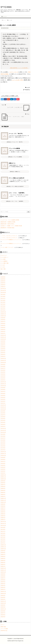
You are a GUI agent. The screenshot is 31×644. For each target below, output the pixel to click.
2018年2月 (3, 285)
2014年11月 (3, 360)
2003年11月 (3, 601)
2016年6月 (3, 324)
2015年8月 (3, 343)
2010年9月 (3, 458)
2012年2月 (3, 425)
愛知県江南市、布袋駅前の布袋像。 (8, 222)
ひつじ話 (28, 87)
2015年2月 (3, 355)
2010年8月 (3, 459)
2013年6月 (3, 393)
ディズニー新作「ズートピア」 (7, 247)
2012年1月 (3, 426)
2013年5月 (3, 395)
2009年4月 (3, 491)
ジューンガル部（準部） (18, 80)
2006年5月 (3, 559)
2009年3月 (3, 492)
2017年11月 (3, 291)
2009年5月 (3, 489)
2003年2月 (3, 607)
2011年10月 (3, 432)
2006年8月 (3, 553)
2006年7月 (3, 555)
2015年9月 (3, 341)
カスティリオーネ (14, 72)
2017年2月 (3, 308)
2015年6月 (3, 347)
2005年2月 (3, 588)
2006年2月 (3, 564)
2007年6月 (3, 533)
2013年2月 (3, 401)
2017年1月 (3, 310)
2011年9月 (3, 434)
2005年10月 (3, 572)
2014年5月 (3, 372)
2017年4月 (3, 304)
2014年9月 (3, 364)
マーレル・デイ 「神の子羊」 (16, 134)
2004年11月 (3, 592)
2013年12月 (3, 382)
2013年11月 (3, 384)
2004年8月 (3, 597)
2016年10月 (3, 316)
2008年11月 (3, 500)
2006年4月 (3, 560)
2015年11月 (3, 337)
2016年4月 (3, 327)
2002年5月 (3, 617)
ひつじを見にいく (5, 257)
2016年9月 (3, 318)
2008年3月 (3, 516)
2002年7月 (3, 613)
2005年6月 (3, 580)
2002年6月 (3, 615)
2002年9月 (3, 611)
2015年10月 (3, 339)
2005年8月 (3, 576)
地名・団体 (3, 269)
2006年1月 (3, 566)
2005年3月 (3, 586)
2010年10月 (3, 456)
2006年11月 (3, 547)
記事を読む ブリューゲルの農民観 (15, 157)
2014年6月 (3, 370)
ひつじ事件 (3, 259)
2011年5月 (3, 442)
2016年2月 (3, 331)
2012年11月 (3, 407)
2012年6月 (3, 417)
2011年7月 (3, 438)
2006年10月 (3, 549)
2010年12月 (3, 452)
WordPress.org (4, 631)
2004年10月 (3, 593)
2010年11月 (3, 454)
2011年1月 (3, 450)
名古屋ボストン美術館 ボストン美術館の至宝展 (11, 226)
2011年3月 (3, 446)
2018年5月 (3, 279)
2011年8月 (3, 436)
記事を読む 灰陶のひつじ (15, 172)
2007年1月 (3, 543)
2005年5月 (3, 582)
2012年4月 (3, 421)
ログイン (3, 625)
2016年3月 (3, 329)
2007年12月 (3, 522)
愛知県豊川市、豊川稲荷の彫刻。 (8, 228)
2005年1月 (3, 590)
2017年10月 (3, 293)
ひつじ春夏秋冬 (4, 261)
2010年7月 (3, 461)
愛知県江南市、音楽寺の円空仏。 (8, 224)
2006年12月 (3, 545)
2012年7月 (3, 415)
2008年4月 (3, 514)
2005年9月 (3, 574)
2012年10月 (3, 409)
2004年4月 (3, 599)
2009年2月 (3, 494)
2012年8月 (3, 413)
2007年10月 (3, 526)
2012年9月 (3, 411)
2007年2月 (3, 541)
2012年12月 (3, 405)
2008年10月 (3, 502)
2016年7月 (3, 322)
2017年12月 (3, 289)
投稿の (3, 627)
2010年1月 (3, 473)
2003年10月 (3, 603)
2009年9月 (3, 481)
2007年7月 (3, 531)
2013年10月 (3, 386)
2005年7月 (3, 578)
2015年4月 (3, 351)
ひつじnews (6, 7)
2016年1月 (3, 333)
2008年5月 (3, 512)
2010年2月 (3, 471)
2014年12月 (3, 359)
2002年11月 (3, 609)
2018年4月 (3, 281)
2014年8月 (3, 366)
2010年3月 (3, 469)
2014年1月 (3, 380)
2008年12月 (3, 498)
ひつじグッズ (4, 255)
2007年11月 (3, 524)
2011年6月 (3, 440)
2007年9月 (3, 527)
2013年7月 (3, 392)
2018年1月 (3, 287)
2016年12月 (3, 312)
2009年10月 (3, 479)
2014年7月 (3, 368)
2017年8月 (3, 296)
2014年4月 (3, 374)
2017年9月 (3, 294)
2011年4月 (3, 444)
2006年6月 (3, 557)
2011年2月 (3, 448)
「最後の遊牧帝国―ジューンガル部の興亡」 (19, 68)
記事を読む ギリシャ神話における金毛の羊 (15, 186)
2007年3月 (3, 539)
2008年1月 (3, 520)
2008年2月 (3, 518)
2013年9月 (3, 388)
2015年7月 (3, 345)
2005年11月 (3, 570)
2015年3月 (3, 353)
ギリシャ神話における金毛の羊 (17, 178)
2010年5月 (3, 465)
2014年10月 (3, 362)
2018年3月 (3, 283)
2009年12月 (3, 475)
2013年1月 (3, 403)
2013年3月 (3, 399)
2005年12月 (3, 568)
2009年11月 (3, 477)
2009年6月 (3, 487)
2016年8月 (3, 320)
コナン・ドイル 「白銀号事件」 (17, 193)
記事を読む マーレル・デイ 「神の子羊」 (15, 142)
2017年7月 (3, 298)
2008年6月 (3, 510)
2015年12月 (3, 335)
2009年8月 (3, 483)
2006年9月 (3, 551)
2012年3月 (3, 423)
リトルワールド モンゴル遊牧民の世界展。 (10, 220)
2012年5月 (3, 419)
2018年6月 (3, 277)
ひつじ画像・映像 (5, 263)
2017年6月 (3, 300)
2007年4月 (3, 537)
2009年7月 (3, 485)
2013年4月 (3, 397)
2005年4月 (3, 584)
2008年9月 (3, 504)
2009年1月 (3, 496)
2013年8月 (3, 390)
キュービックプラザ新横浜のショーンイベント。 (11, 240)
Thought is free (20, 641)
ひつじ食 (3, 267)
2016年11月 (3, 314)
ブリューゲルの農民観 (14, 148)
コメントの (4, 629)
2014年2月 (3, 378)
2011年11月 (3, 430)
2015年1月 (3, 357)
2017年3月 (3, 306)
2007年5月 (3, 535)
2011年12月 (3, 428)
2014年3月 (3, 376)
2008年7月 (3, 508)
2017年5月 (3, 302)
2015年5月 (3, 349)
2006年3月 (3, 562)
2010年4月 (3, 467)
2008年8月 (3, 506)
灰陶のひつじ (12, 163)
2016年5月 (3, 326)
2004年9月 (3, 595)
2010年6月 (3, 463)
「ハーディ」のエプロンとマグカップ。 (9, 236)
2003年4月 (3, 605)
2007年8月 (3, 529)
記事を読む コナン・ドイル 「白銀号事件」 (15, 201)
